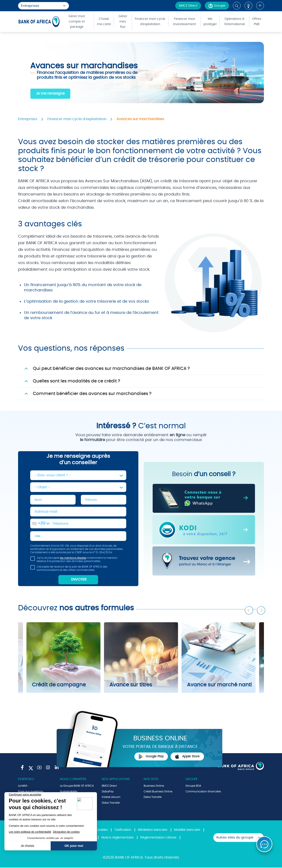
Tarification (123, 830)
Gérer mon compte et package (77, 22)
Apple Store (187, 757)
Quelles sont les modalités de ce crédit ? (76, 381)
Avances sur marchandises (140, 119)
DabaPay (108, 792)
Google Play (151, 757)
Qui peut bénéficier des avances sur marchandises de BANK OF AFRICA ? (111, 369)
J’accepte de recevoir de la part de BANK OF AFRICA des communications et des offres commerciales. (69, 569)
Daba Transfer (111, 803)
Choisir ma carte (104, 22)
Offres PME (257, 22)
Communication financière (203, 792)
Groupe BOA (193, 786)
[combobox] (41, 524)
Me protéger (210, 22)
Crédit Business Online (158, 792)
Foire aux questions (31, 792)
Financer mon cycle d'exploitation (150, 22)
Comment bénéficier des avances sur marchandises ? (92, 394)
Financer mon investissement (185, 22)
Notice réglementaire (118, 838)
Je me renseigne (50, 93)
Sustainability (69, 792)
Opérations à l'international (234, 22)
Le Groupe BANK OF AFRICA (77, 786)
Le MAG (23, 786)
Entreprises (28, 119)
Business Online (154, 786)
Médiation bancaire (153, 830)
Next (261, 610)
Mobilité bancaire (187, 830)
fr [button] (260, 6)
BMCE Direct (188, 6)
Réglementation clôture (158, 838)
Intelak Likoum (111, 797)
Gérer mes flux (123, 22)
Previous (249, 610)
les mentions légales (73, 558)
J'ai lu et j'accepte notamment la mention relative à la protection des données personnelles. (74, 561)
